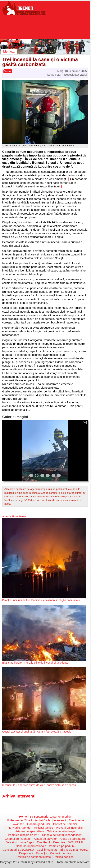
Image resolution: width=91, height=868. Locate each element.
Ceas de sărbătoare (73, 839)
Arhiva (67, 853)
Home (23, 817)
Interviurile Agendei (19, 828)
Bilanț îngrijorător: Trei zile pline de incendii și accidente (35, 663)
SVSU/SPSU (76, 842)
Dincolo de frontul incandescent (62, 835)
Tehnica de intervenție (61, 831)
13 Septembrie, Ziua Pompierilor (50, 817)
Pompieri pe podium (62, 846)
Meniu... (9, 51)
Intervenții (60, 820)
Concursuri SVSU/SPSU (18, 850)
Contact (55, 853)
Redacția (41, 853)
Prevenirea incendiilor (70, 828)
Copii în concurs (47, 850)
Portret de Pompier (65, 824)
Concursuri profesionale (31, 846)
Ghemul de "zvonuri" (18, 839)
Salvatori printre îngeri (20, 842)
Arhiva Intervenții (20, 796)
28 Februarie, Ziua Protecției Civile (28, 820)
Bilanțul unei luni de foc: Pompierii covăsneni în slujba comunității (41, 600)
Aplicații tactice (44, 828)
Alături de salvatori (45, 839)
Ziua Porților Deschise (51, 842)
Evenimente (76, 820)
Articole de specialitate (30, 831)
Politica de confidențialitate (34, 857)
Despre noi (26, 853)
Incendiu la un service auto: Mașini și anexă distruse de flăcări (39, 785)
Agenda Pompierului (14, 516)
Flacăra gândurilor (39, 824)
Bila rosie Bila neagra (74, 850)
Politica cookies (64, 857)
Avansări (19, 824)
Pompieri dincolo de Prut (24, 835)
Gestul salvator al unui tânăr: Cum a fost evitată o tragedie (37, 732)
